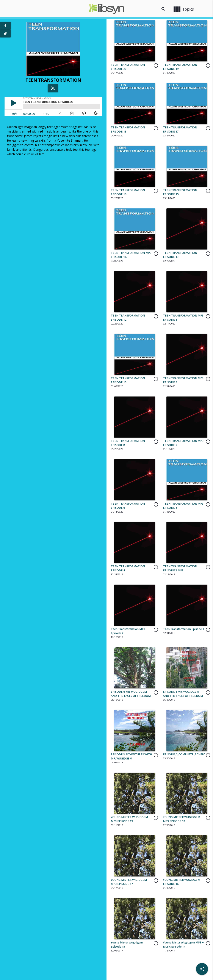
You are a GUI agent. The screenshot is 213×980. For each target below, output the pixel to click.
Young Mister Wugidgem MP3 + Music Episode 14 (183, 945)
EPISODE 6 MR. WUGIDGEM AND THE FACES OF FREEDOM (131, 694)
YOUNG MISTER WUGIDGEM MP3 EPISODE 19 (129, 819)
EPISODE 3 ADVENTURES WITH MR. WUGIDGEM (131, 756)
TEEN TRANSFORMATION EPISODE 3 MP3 (180, 568)
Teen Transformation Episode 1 (183, 629)
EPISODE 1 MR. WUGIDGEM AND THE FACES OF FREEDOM (183, 694)
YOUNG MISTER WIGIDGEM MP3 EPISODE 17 (129, 882)
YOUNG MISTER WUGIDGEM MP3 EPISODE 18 (182, 819)
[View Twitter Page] (5, 34)
